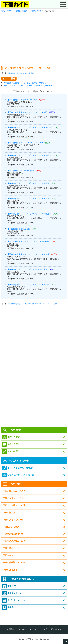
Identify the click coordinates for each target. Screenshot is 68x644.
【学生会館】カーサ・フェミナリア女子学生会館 (28, 241)
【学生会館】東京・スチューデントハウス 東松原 (28, 254)
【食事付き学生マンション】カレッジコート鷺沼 (28, 183)
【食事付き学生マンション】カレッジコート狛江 (28, 285)
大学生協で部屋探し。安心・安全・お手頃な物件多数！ (26, 83)
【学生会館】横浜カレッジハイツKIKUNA (25, 143)
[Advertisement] (34, 44)
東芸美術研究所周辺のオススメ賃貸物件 (21, 73)
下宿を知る (15, 484)
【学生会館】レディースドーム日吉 (22, 100)
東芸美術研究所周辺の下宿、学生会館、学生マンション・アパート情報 (32, 304)
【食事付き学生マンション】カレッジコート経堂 (28, 199)
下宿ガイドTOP (6, 11)
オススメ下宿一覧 (19, 461)
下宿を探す (15, 430)
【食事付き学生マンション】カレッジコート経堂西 (29, 214)
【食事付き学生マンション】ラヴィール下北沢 (27, 269)
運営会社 (12, 629)
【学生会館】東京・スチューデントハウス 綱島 (27, 112)
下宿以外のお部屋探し (21, 579)
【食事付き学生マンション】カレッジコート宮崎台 (29, 155)
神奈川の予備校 (36, 11)
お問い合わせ (54, 629)
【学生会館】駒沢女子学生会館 (21, 171)
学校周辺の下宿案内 (21, 11)
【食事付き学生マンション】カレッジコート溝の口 (29, 128)
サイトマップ (42, 629)
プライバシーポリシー (26, 629)
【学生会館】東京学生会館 (19, 229)
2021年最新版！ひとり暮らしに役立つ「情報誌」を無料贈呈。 (29, 85)
